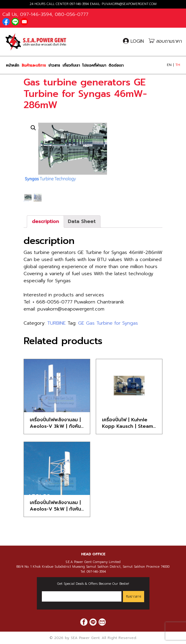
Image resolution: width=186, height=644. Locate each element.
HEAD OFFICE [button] (93, 554)
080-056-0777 (72, 14)
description (45, 222)
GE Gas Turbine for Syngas (108, 323)
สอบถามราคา (165, 41)
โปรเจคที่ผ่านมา (94, 65)
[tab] (45, 222)
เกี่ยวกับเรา (71, 65)
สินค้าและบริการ (34, 65)
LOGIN (134, 41)
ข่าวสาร (54, 65)
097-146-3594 (79, 4)
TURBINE (56, 323)
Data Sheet (82, 222)
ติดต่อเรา (116, 65)
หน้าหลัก (13, 65)
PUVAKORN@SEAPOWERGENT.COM (129, 4)
